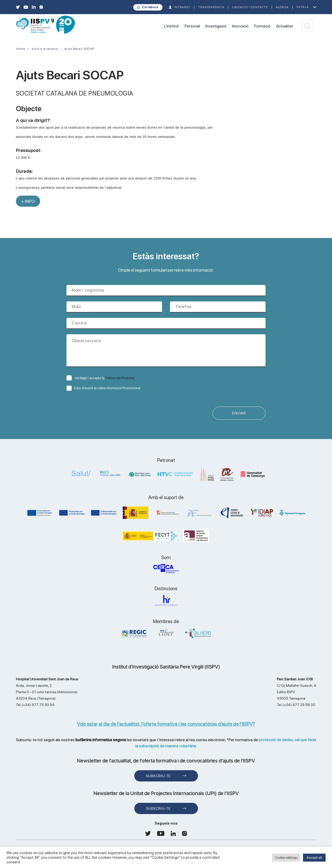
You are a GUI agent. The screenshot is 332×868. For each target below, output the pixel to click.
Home (21, 49)
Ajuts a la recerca (45, 49)
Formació (262, 26)
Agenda (282, 7)
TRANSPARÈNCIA (211, 7)
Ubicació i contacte (250, 7)
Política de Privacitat (120, 378)
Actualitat (284, 26)
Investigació (216, 26)
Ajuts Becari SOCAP (79, 49)
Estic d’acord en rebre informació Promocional (103, 388)
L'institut (172, 26)
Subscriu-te (158, 776)
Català (303, 7)
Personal (192, 26)
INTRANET (182, 7)
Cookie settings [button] (286, 858)
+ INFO (28, 201)
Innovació (240, 26)
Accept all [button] (314, 857)
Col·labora (150, 7)
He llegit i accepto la (101, 378)
